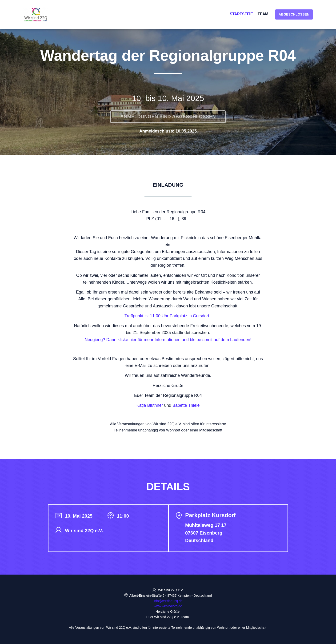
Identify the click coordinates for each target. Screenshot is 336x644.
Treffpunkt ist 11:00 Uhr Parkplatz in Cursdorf (167, 316)
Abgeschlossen (294, 14)
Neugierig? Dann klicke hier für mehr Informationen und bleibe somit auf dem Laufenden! (168, 340)
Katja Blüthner (150, 405)
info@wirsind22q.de (168, 601)
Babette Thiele (186, 405)
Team (263, 14)
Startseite (241, 14)
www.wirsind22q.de (168, 606)
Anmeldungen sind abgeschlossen (168, 117)
